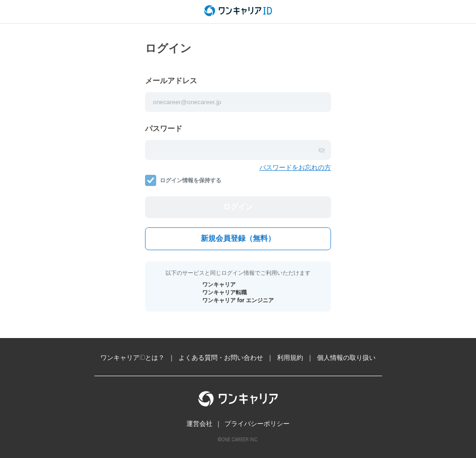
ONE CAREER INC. (240, 440)
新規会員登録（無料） (238, 238)
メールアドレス (171, 81)
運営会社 (199, 424)
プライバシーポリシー (257, 424)
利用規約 (290, 358)
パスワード (164, 129)
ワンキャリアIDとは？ (133, 358)
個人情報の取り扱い (346, 358)
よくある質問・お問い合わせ (221, 358)
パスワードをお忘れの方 (295, 167)
